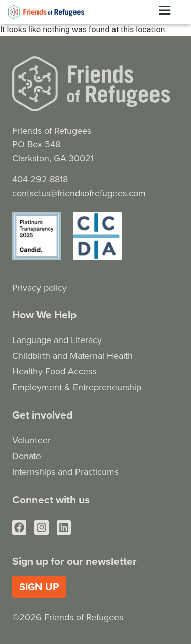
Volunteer (31, 440)
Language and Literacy (57, 340)
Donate (27, 456)
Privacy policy (40, 288)
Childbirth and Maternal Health (72, 355)
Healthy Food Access (54, 371)
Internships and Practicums (65, 471)
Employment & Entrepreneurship (77, 387)
